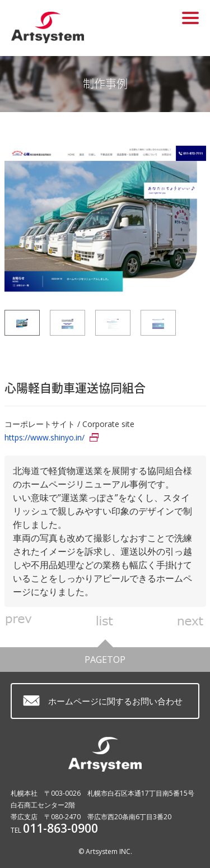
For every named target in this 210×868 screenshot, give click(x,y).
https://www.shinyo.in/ (45, 437)
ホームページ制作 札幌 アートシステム (63, 27)
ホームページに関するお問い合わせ (115, 701)
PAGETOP (105, 656)
